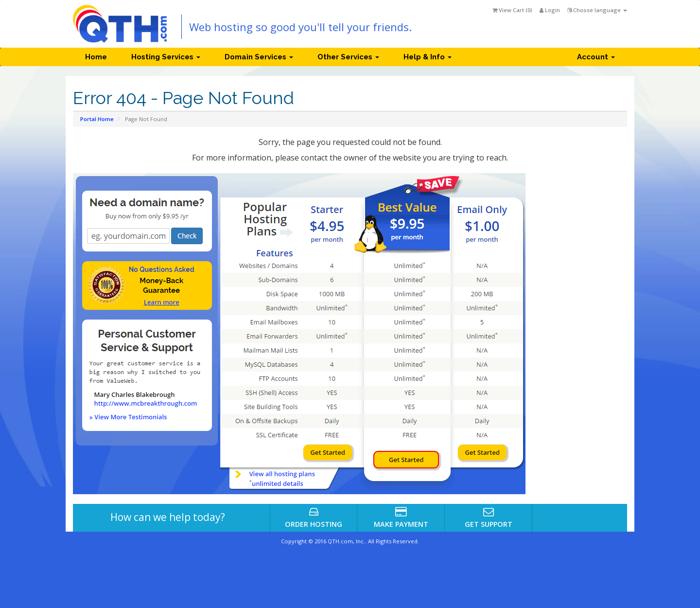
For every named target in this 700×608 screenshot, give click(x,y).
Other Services (348, 57)
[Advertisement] (588, 332)
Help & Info (428, 57)
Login (550, 10)
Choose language (597, 10)
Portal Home (97, 119)
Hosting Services (166, 57)
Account (596, 57)
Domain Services (259, 57)
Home (96, 57)
